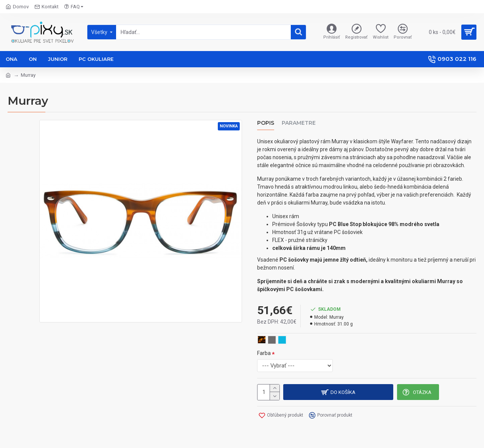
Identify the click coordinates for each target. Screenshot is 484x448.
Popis (266, 123)
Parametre (299, 123)
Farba (264, 353)
